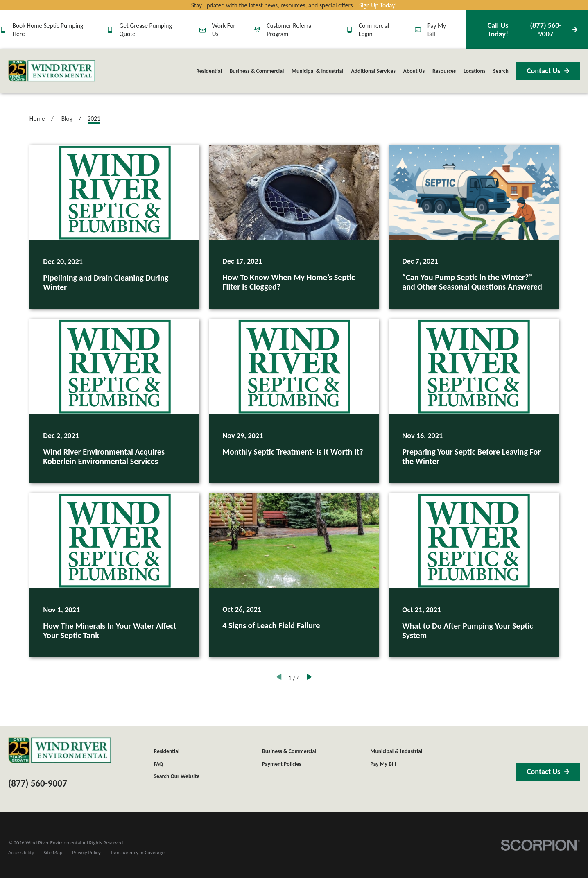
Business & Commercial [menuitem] (257, 71)
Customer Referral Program (284, 29)
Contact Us (548, 71)
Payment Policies (282, 764)
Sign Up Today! (378, 5)
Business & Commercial (289, 751)
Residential (166, 751)
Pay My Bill (430, 29)
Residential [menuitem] (209, 71)
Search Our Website (176, 776)
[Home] (52, 71)
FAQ (158, 764)
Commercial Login (368, 29)
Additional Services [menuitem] (373, 71)
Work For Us (217, 29)
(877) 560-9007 (527, 30)
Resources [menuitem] (444, 71)
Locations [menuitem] (474, 71)
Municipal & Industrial (396, 751)
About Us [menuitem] (414, 71)
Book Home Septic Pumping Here (42, 29)
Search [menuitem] (501, 71)
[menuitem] (21, 853)
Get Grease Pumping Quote (139, 29)
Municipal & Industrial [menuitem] (318, 71)
